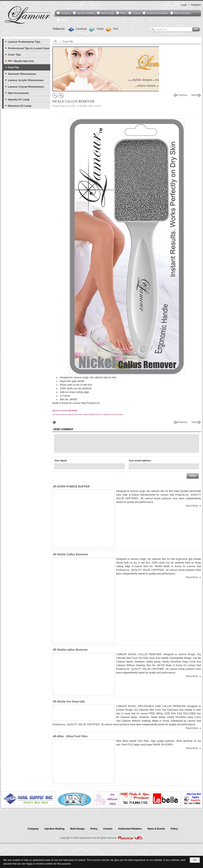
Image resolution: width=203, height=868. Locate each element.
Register (196, 5)
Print (54, 422)
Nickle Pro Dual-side (71, 702)
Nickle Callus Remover (73, 554)
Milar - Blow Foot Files (73, 736)
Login (184, 5)
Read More (192, 506)
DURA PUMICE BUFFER (74, 486)
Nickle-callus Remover (73, 650)
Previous (183, 95)
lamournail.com (88, 838)
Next (194, 95)
